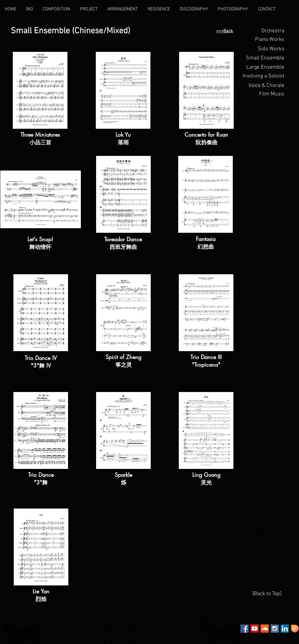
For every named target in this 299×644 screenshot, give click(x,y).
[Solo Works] (263, 49)
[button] (263, 40)
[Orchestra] (263, 31)
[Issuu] (295, 629)
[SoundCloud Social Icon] (265, 629)
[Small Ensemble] (263, 58)
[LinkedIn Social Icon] (285, 629)
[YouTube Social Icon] (255, 629)
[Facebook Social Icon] (245, 629)
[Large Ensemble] (263, 67)
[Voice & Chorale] (263, 86)
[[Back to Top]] (267, 594)
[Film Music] (263, 94)
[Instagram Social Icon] (275, 629)
